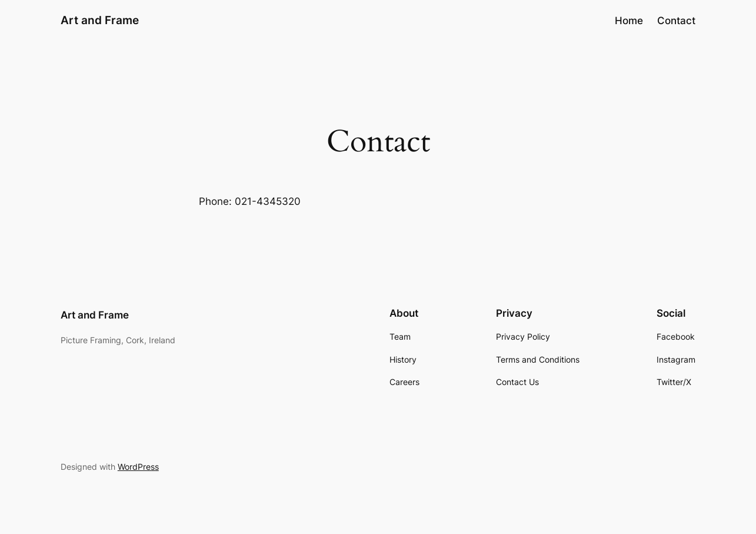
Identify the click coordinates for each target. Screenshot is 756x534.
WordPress (138, 467)
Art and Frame (100, 20)
